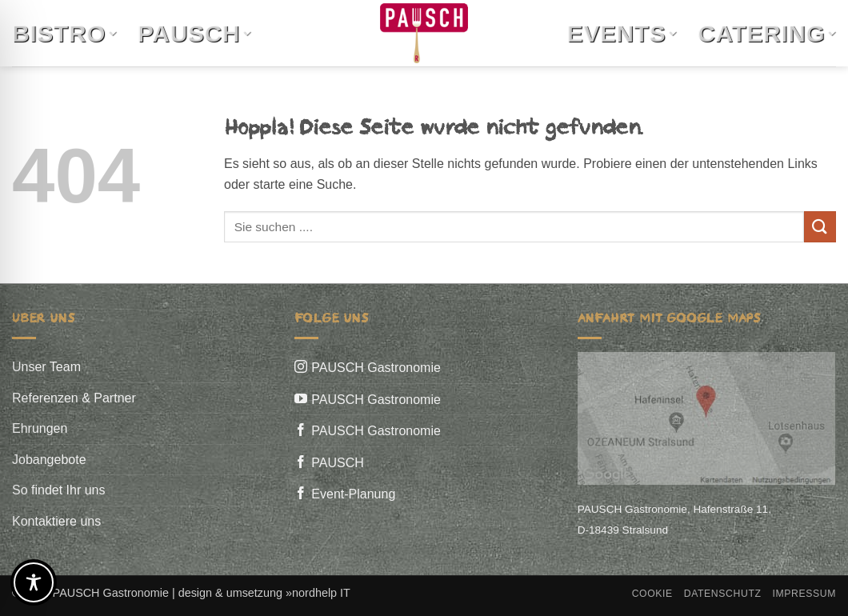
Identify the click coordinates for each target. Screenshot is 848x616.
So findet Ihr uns (59, 490)
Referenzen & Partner (74, 398)
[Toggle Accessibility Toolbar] (34, 582)
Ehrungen (40, 428)
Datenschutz (723, 594)
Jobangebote (49, 460)
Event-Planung (353, 494)
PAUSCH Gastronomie (376, 368)
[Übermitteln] (820, 227)
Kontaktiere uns (56, 521)
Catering (767, 33)
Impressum (804, 594)
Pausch (194, 33)
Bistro (64, 33)
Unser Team (46, 367)
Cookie (652, 594)
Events (622, 33)
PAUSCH (338, 463)
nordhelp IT (321, 593)
